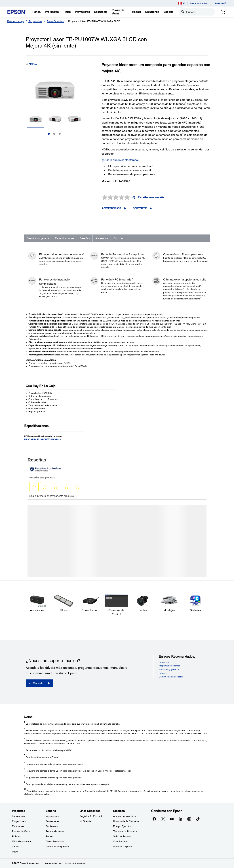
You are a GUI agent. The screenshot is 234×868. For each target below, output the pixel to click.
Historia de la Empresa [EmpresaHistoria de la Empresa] (126, 821)
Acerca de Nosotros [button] (200, 3)
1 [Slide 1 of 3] (49, 134)
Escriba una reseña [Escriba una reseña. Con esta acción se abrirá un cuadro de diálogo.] (151, 197)
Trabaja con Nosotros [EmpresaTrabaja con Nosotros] (125, 831)
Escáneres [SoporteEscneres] (52, 826)
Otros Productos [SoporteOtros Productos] (55, 841)
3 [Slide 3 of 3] (60, 134)
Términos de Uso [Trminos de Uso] (53, 863)
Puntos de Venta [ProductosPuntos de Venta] (21, 831)
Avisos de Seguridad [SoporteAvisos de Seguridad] (57, 847)
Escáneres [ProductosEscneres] (18, 826)
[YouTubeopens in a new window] (172, 819)
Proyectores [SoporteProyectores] (52, 821)
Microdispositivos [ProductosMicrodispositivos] (22, 841)
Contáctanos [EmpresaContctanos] (120, 841)
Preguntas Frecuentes (169, 666)
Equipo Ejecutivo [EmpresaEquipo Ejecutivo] (123, 826)
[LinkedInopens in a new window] (180, 819)
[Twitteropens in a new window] (163, 819)
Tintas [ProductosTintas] (15, 847)
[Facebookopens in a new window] (154, 819)
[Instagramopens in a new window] (189, 819)
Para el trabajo (16, 21)
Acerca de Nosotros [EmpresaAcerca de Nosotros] (124, 816)
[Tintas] (67, 12)
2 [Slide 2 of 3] (54, 134)
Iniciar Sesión (221, 3)
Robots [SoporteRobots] (50, 836)
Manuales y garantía (169, 670)
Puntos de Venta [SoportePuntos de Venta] (55, 831)
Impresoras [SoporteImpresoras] (52, 816)
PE (182, 3)
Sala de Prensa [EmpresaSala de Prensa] (122, 836)
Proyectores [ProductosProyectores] (19, 821)
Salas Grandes (55, 21)
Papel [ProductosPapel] (15, 852)
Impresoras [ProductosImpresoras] (18, 816)
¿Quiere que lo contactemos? (120, 160)
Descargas (164, 662)
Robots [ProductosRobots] (16, 836)
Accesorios (111, 208)
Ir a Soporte (36, 683)
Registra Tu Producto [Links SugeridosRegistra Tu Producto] (91, 816)
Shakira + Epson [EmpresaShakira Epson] (123, 847)
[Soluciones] (152, 12)
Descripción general (38, 238)
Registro (163, 673)
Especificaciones (65, 238)
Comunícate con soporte (171, 677)
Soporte (140, 208)
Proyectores (35, 21)
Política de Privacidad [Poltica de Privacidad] (75, 863)
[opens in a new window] (198, 819)
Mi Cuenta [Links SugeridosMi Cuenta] (85, 821)
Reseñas (85, 238)
